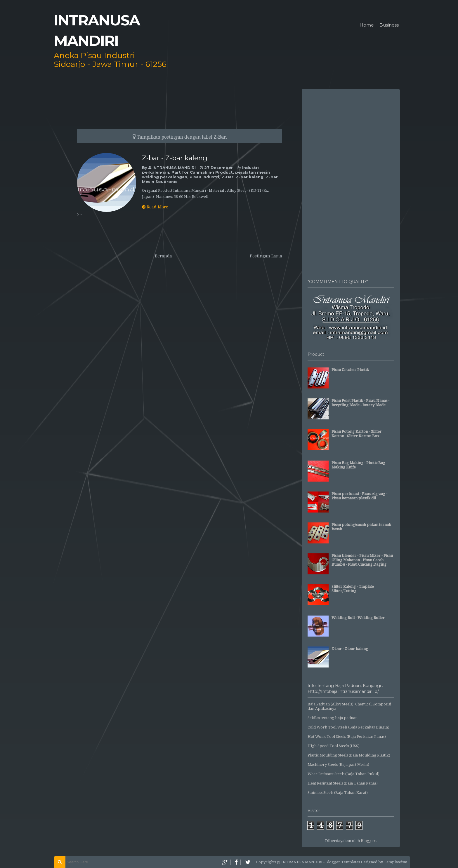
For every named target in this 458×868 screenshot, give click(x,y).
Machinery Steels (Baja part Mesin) (338, 765)
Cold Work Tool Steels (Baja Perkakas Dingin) (348, 727)
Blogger (368, 841)
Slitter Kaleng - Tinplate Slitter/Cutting (353, 589)
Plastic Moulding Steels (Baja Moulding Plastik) (349, 755)
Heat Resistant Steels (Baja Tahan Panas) (343, 783)
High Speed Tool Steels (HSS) (334, 746)
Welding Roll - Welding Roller (358, 618)
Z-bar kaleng (250, 177)
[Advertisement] (351, 181)
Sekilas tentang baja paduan (333, 718)
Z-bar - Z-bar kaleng (175, 158)
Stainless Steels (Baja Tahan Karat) (338, 793)
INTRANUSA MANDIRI (175, 168)
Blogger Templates (343, 862)
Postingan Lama (266, 256)
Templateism (395, 862)
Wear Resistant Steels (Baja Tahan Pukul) (343, 774)
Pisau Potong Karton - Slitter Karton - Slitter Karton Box (357, 434)
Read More (155, 207)
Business (389, 25)
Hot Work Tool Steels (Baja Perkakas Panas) (347, 737)
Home (367, 25)
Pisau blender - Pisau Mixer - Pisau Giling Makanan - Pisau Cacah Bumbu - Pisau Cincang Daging (362, 560)
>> (79, 215)
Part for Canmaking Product (202, 172)
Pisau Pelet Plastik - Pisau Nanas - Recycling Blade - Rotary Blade (360, 403)
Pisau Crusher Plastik (350, 370)
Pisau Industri (204, 177)
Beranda (163, 256)
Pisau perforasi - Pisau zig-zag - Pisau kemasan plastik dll (359, 496)
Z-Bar (227, 177)
